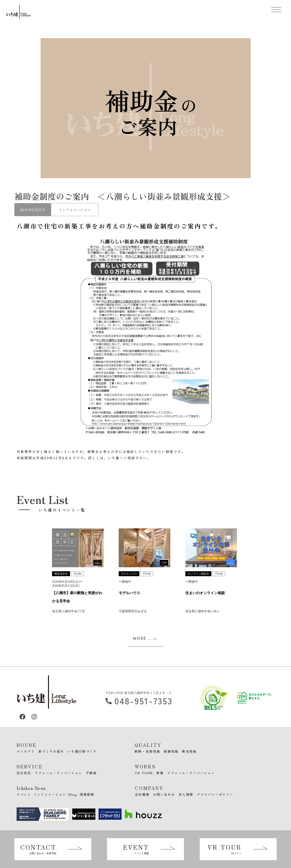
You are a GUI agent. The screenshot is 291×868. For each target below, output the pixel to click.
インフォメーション (75, 210)
